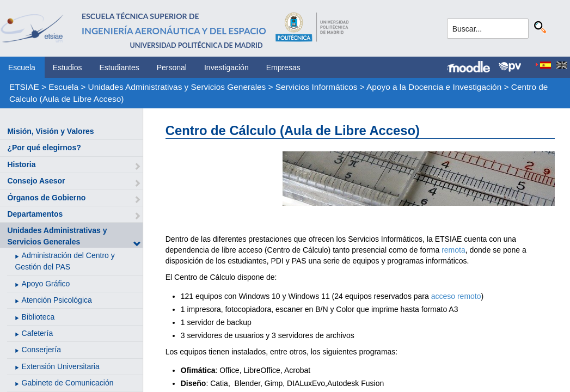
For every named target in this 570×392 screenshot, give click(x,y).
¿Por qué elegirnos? (44, 148)
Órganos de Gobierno (46, 198)
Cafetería (38, 333)
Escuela (22, 68)
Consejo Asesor (36, 181)
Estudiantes (119, 68)
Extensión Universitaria (61, 366)
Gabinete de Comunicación (68, 383)
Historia (21, 164)
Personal (172, 68)
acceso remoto (456, 296)
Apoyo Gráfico (46, 284)
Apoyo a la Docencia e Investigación (434, 87)
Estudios (68, 68)
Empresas (283, 68)
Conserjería (41, 350)
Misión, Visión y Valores (50, 131)
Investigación (226, 68)
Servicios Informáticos (317, 87)
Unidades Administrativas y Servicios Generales (177, 87)
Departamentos (35, 214)
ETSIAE (24, 87)
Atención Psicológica (57, 300)
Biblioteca (38, 317)
